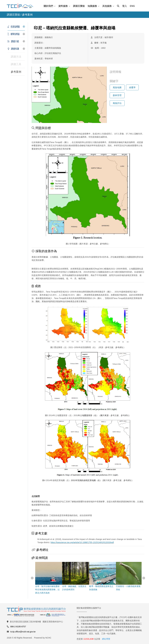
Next (144, 578)
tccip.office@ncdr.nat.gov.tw (23, 632)
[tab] (16, 27)
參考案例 (16, 72)
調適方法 (16, 57)
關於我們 (48, 6)
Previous (32, 578)
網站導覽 (106, 639)
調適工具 (16, 64)
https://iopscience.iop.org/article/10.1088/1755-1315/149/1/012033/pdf (82, 542)
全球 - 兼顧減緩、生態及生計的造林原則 (75, 576)
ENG (132, 6)
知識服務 (92, 6)
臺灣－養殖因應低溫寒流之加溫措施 (102, 576)
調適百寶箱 (79, 6)
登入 (125, 6)
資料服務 (63, 6)
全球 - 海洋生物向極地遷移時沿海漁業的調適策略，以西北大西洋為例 (48, 578)
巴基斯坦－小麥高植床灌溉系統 (129, 576)
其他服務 (107, 6)
